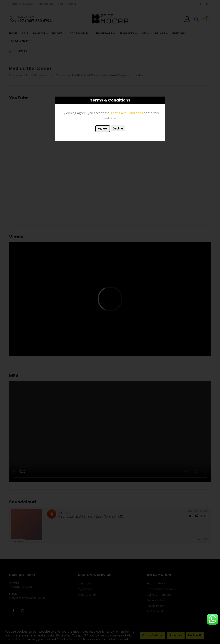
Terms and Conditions (127, 113)
